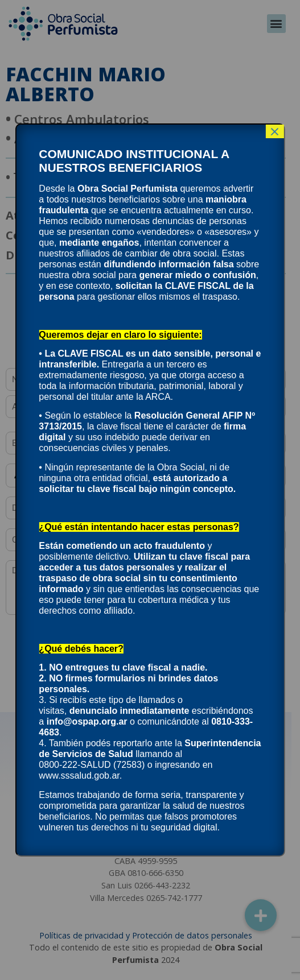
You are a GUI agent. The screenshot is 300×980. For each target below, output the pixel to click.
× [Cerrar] (275, 131)
